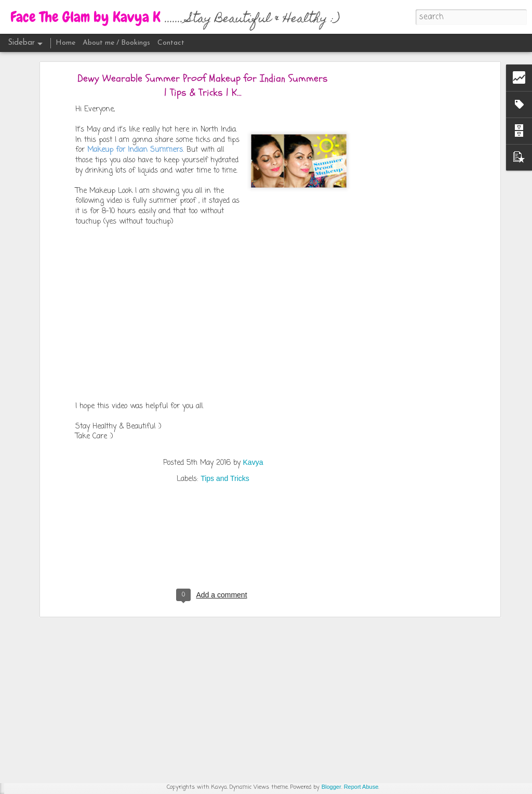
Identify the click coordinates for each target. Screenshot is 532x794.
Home (65, 43)
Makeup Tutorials (273, 646)
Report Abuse (361, 787)
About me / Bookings (116, 43)
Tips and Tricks (225, 374)
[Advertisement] (213, 447)
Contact (171, 43)
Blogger (331, 787)
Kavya (253, 358)
